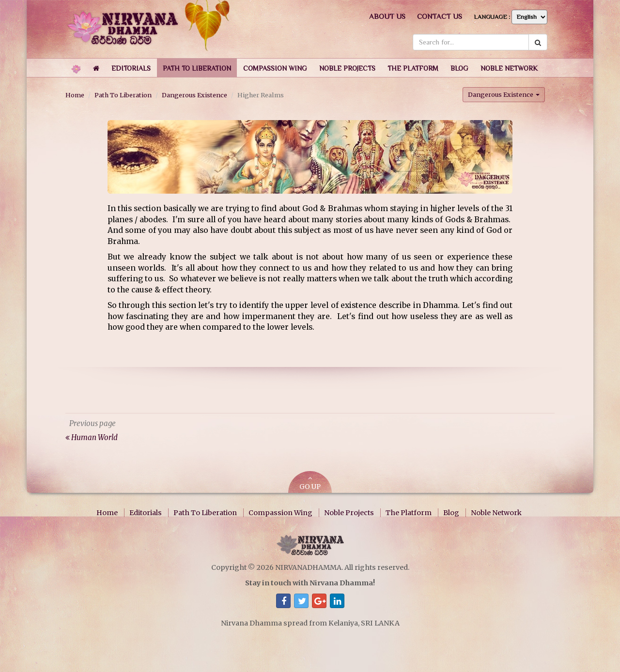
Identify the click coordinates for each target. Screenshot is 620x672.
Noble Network (496, 513)
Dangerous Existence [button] (504, 94)
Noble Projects (349, 513)
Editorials (146, 513)
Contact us (440, 16)
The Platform (409, 513)
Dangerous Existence (194, 95)
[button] (131, 68)
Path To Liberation (123, 95)
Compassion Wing (280, 513)
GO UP (310, 483)
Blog (451, 513)
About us (387, 16)
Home (75, 95)
